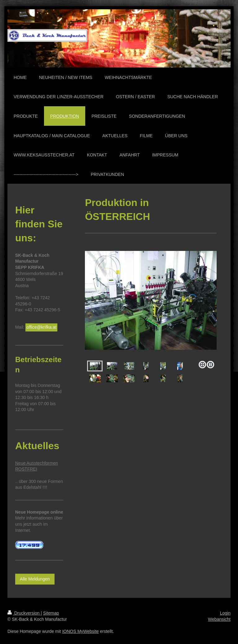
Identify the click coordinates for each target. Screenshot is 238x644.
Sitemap (51, 613)
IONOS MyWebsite (81, 631)
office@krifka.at (41, 327)
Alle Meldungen (35, 579)
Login (225, 613)
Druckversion (24, 613)
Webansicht (219, 619)
